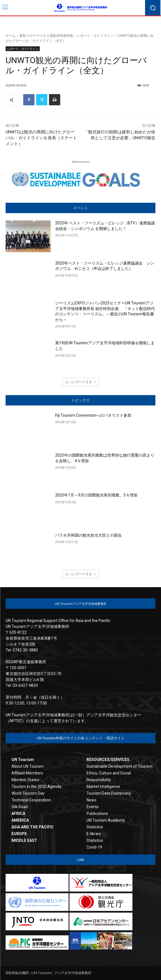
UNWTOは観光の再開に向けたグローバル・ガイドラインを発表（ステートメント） (41, 138)
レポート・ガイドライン (95, 36)
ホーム (11, 36)
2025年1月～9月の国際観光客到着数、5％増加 (96, 495)
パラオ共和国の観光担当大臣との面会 (88, 535)
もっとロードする (81, 382)
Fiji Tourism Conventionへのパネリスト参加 (93, 415)
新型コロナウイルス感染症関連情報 (46, 36)
